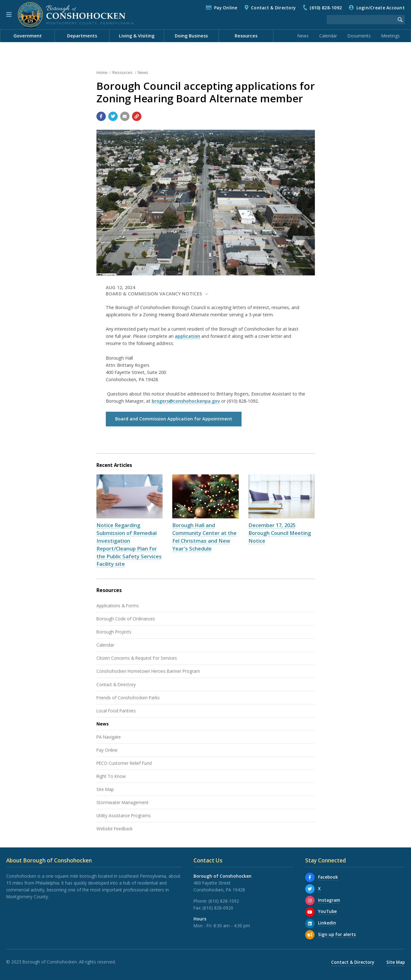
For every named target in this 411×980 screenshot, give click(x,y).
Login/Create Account (381, 8)
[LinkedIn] (310, 924)
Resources (122, 72)
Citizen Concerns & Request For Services (137, 658)
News (303, 36)
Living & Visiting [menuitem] (137, 36)
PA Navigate (109, 737)
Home (102, 72)
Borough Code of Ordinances (126, 619)
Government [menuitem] (28, 36)
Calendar (328, 36)
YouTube (327, 911)
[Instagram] (310, 900)
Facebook (328, 877)
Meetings (391, 36)
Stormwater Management (122, 802)
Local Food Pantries (116, 711)
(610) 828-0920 (218, 908)
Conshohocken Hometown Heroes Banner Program (148, 671)
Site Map (105, 789)
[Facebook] (310, 877)
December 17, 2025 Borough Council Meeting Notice (280, 533)
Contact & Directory (273, 8)
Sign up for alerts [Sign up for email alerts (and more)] (337, 934)
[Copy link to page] (137, 116)
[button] (9, 15)
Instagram (329, 900)
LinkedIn (327, 923)
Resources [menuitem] (246, 36)
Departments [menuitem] (82, 36)
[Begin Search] (400, 20)
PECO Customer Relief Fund (124, 763)
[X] (310, 889)
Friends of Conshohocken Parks (128, 698)
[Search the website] (361, 20)
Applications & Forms (118, 606)
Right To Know (111, 776)
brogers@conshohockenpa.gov (186, 401)
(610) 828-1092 (326, 8)
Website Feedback (115, 829)
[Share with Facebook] (101, 116)
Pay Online (226, 8)
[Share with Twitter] (113, 116)
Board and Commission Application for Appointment (174, 419)
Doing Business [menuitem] (191, 36)
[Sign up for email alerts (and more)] (310, 935)
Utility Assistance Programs (124, 815)
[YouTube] (310, 912)
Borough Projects (114, 632)
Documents (359, 36)
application (187, 336)
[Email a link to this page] (125, 116)
